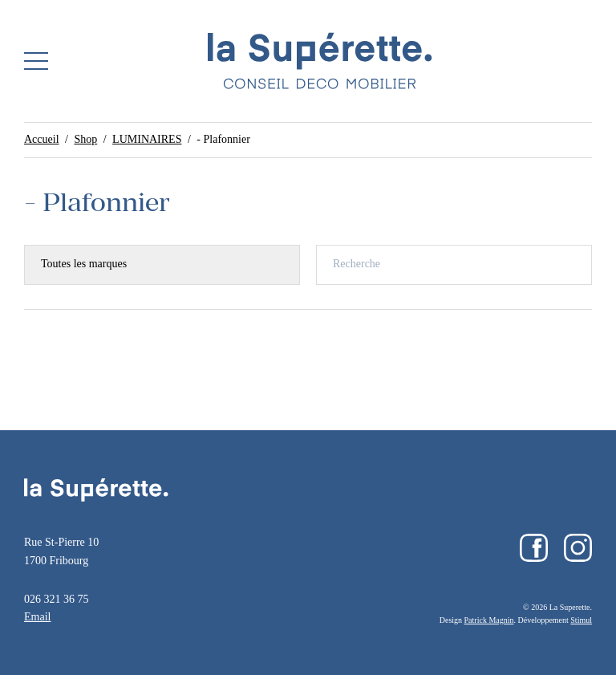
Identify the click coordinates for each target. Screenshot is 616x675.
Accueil (42, 139)
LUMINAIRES (147, 139)
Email (37, 617)
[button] (36, 61)
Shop (85, 139)
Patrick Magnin (489, 620)
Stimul (581, 620)
